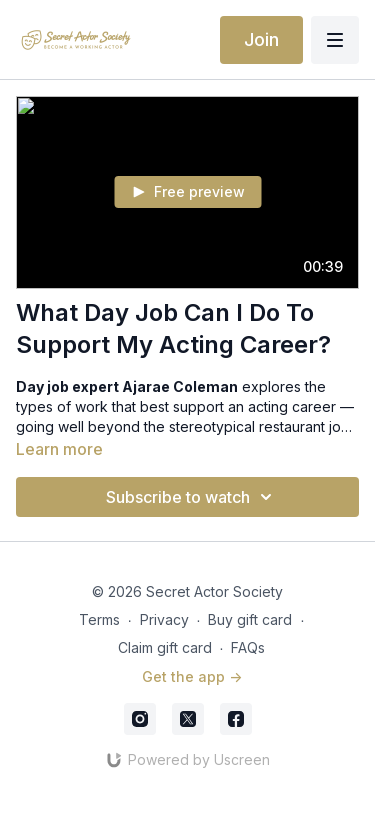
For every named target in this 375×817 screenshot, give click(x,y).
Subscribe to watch (192, 497)
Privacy (164, 619)
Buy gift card (250, 619)
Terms (99, 619)
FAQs (248, 647)
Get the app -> (192, 676)
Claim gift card (165, 647)
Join (261, 39)
